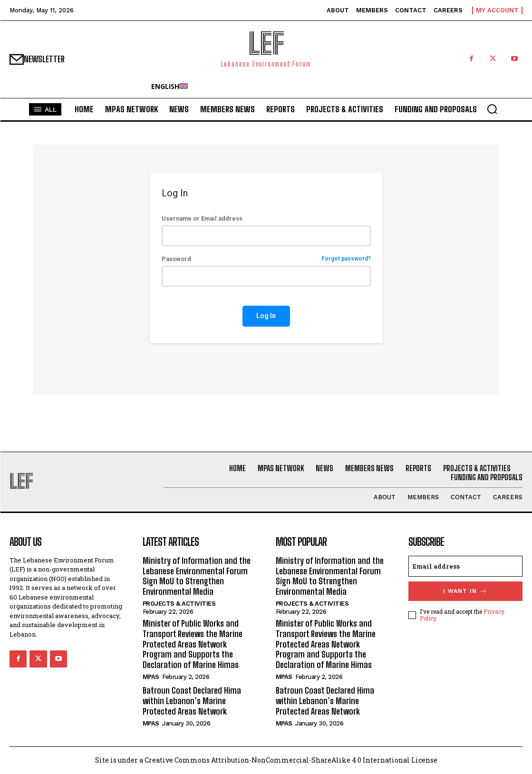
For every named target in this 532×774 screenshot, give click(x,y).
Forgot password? (346, 259)
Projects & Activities (179, 604)
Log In (266, 316)
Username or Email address (202, 218)
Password (266, 259)
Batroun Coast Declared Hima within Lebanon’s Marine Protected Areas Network (192, 701)
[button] (492, 109)
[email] (465, 566)
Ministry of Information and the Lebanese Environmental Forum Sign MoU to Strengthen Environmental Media (197, 576)
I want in (465, 591)
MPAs (151, 677)
